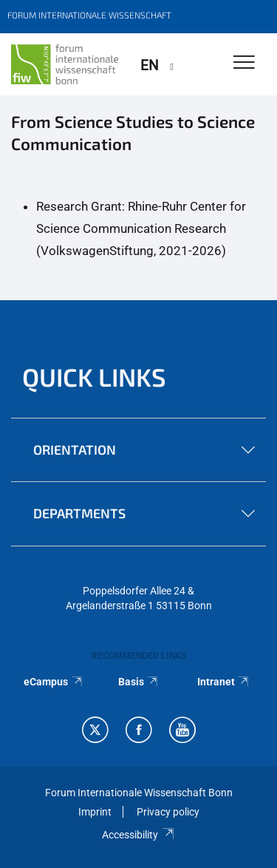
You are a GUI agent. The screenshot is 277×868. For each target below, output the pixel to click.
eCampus (54, 682)
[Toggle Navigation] (244, 63)
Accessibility (138, 835)
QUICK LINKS (94, 377)
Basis (139, 682)
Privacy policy (168, 812)
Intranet (224, 682)
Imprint (95, 812)
